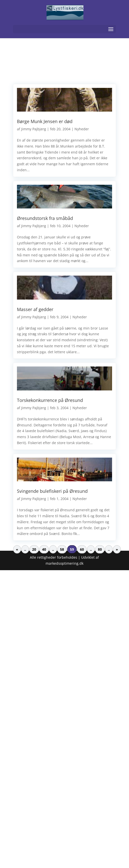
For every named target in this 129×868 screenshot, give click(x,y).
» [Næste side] (117, 549)
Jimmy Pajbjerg (34, 129)
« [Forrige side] (17, 549)
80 (100, 549)
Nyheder (82, 129)
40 (44, 549)
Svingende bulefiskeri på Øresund (52, 491)
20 (34, 549)
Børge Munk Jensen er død (45, 121)
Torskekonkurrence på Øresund (50, 400)
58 (62, 549)
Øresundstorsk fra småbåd (45, 218)
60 (82, 549)
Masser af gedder (35, 309)
